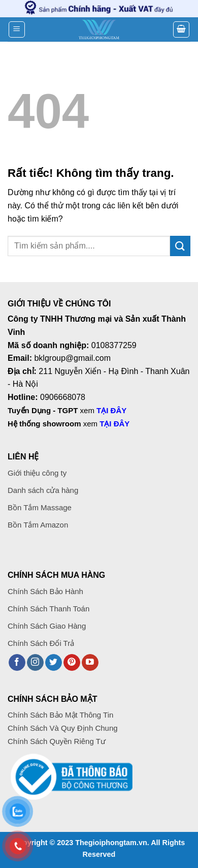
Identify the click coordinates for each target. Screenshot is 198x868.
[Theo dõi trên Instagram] (35, 663)
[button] (17, 29)
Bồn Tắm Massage (40, 507)
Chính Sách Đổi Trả (41, 643)
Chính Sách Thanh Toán (49, 609)
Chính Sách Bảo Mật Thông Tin (60, 715)
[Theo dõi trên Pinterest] (72, 663)
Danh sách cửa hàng (43, 490)
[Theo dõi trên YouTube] (90, 663)
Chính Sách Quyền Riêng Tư (57, 741)
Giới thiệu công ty (37, 473)
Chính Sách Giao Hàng (47, 626)
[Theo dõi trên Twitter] (54, 663)
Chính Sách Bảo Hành (45, 591)
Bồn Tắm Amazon (38, 525)
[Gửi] (180, 246)
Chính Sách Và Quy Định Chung (63, 728)
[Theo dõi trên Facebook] (17, 663)
